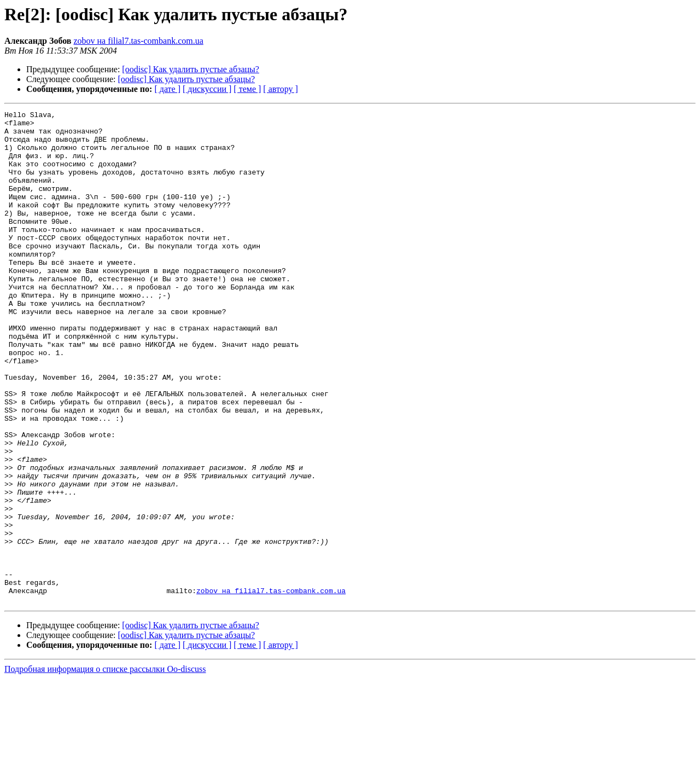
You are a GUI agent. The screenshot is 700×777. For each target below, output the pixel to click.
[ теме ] (247, 89)
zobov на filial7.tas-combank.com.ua (138, 41)
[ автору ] (280, 89)
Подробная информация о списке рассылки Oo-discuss (105, 767)
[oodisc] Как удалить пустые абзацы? (191, 69)
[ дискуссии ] (207, 89)
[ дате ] (167, 89)
